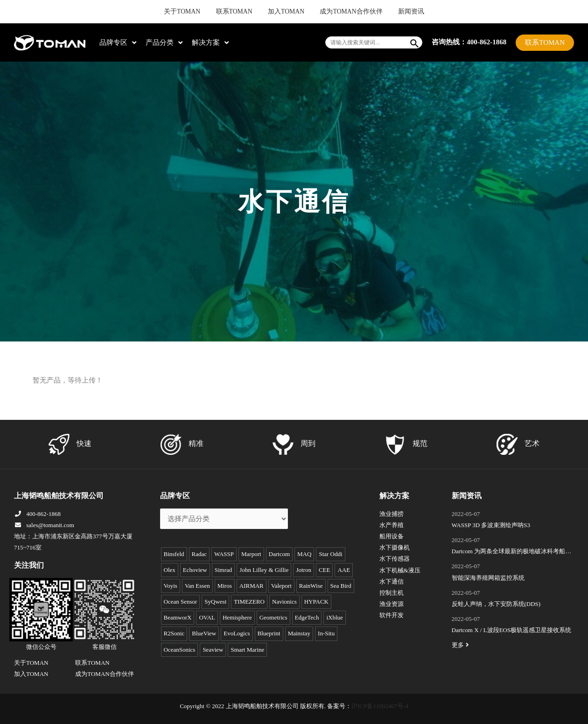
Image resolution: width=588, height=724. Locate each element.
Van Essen (197, 586)
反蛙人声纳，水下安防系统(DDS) (496, 604)
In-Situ (326, 633)
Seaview (213, 650)
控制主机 (392, 593)
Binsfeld (174, 554)
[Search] (415, 42)
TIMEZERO (249, 602)
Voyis (171, 586)
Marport (251, 554)
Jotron (304, 570)
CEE (325, 570)
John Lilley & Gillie (264, 570)
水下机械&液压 (400, 570)
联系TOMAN (245, 12)
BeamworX (178, 617)
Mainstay (299, 633)
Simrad (224, 570)
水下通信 (392, 581)
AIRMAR (252, 586)
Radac (199, 554)
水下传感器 (395, 559)
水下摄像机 (395, 547)
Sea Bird (341, 586)
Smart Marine (247, 650)
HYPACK (316, 602)
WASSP (224, 554)
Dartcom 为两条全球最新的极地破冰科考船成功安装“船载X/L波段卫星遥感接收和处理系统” (512, 552)
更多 (462, 645)
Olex (170, 570)
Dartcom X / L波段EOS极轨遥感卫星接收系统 (512, 630)
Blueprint (269, 633)
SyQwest (215, 602)
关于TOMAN (202, 12)
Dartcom (279, 554)
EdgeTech (307, 617)
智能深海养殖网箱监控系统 (488, 578)
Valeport (281, 586)
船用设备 (392, 536)
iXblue (334, 617)
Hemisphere (237, 617)
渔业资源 (392, 604)
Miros (225, 586)
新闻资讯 (391, 12)
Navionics (284, 602)
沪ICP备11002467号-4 (380, 706)
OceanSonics (180, 650)
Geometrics (273, 617)
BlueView (204, 633)
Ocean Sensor (181, 602)
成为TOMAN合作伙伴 (342, 12)
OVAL (207, 617)
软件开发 (392, 615)
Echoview (195, 570)
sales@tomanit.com (44, 525)
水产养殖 (392, 525)
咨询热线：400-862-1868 (469, 42)
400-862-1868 (37, 514)
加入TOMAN (287, 12)
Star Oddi (330, 554)
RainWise (311, 586)
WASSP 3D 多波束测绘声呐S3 (491, 525)
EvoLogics (237, 633)
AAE (344, 570)
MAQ (304, 554)
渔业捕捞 (392, 514)
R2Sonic (174, 633)
